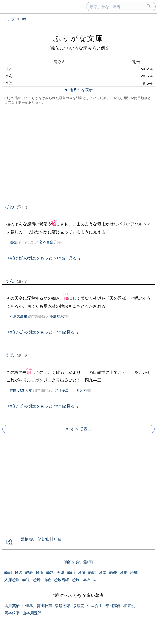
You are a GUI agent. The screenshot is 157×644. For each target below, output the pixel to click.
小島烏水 (57, 316)
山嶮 (47, 580)
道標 (13, 242)
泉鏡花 (79, 606)
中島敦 (28, 606)
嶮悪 (102, 573)
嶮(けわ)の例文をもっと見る (43, 258)
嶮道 (26, 580)
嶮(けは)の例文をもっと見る (42, 406)
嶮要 (123, 573)
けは (17, 355)
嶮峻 (19, 573)
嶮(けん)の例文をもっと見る (42, 332)
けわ (17, 207)
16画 (57, 539)
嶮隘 (92, 573)
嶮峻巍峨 (62, 580)
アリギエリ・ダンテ (70, 390)
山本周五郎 (32, 613)
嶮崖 (81, 573)
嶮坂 (86, 580)
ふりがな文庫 (78, 38)
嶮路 (50, 573)
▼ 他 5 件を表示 (78, 90)
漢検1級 (27, 539)
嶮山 (71, 573)
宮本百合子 (48, 242)
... (94, 579)
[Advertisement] (78, 154)
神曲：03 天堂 (21, 390)
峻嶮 (29, 573)
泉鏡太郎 (62, 606)
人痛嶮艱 (12, 580)
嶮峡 (76, 580)
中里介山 (95, 606)
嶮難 (113, 573)
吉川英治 (12, 606)
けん (17, 281)
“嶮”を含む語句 (79, 562)
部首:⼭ (44, 539)
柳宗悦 (129, 606)
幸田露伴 (113, 606)
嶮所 (40, 573)
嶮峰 (37, 580)
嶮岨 (8, 573)
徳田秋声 (44, 606)
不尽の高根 (18, 316)
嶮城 (134, 573)
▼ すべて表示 (78, 429)
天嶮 (61, 573)
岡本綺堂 (12, 613)
